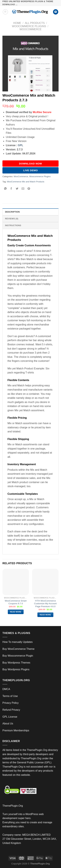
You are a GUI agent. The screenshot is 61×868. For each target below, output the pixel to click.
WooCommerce (30, 29)
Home (17, 23)
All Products (35, 23)
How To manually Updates (18, 642)
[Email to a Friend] (23, 189)
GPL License (10, 717)
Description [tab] (12, 212)
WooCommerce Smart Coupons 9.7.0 (16, 602)
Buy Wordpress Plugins (16, 669)
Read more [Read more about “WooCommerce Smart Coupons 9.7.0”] (16, 612)
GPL (21, 145)
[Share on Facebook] (11, 189)
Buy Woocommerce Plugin (18, 656)
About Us (8, 724)
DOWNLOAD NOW (30, 164)
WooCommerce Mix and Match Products (26, 182)
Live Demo (31, 170)
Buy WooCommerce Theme (18, 649)
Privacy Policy (11, 703)
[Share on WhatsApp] (5, 189)
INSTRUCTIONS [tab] (13, 225)
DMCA (6, 689)
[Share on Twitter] (17, 189)
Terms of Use (10, 696)
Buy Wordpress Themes (16, 663)
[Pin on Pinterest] (29, 189)
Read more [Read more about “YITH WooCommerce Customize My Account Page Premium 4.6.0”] (45, 615)
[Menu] (5, 12)
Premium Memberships (16, 730)
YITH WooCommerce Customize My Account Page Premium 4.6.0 (45, 604)
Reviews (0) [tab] (12, 219)
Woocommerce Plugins (29, 26)
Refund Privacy (11, 710)
